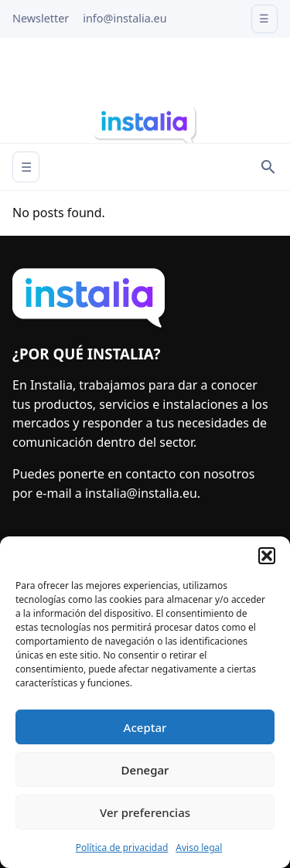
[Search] (268, 167)
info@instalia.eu (125, 18)
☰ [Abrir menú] (26, 167)
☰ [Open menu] (264, 18)
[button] (267, 556)
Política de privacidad (122, 848)
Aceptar (145, 727)
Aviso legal (199, 848)
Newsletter (41, 18)
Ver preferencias (145, 812)
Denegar (145, 770)
